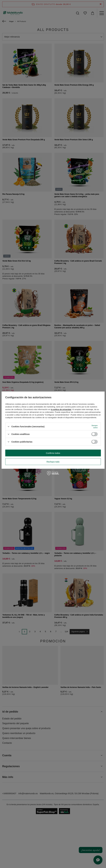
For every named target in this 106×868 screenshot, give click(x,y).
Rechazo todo (53, 462)
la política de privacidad (61, 409)
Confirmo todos (53, 453)
